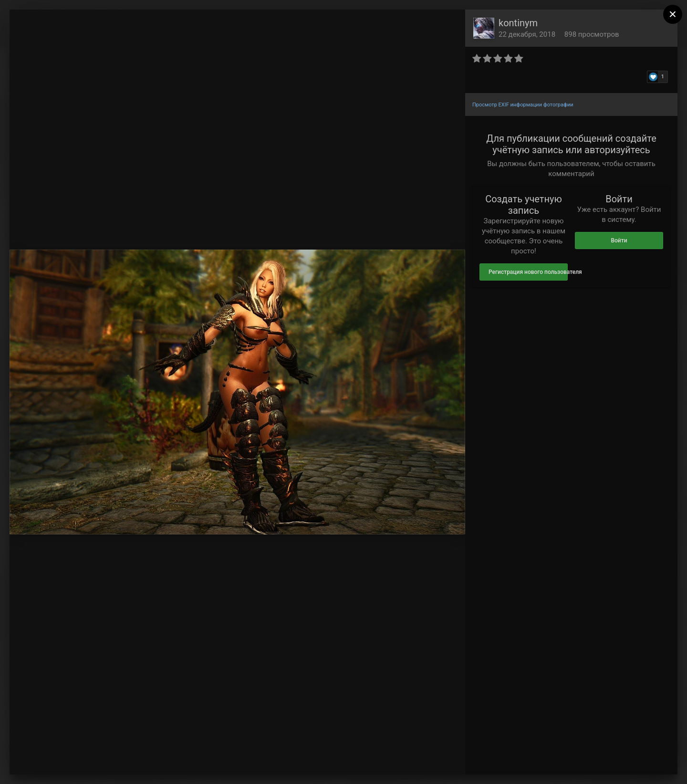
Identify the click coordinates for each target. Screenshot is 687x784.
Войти (619, 240)
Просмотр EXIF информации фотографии (523, 105)
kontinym (518, 23)
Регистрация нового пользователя (528, 272)
